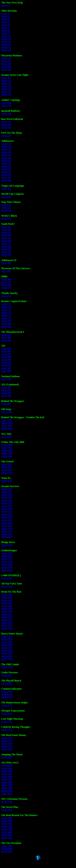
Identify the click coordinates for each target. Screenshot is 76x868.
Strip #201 (7, 835)
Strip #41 (6, 161)
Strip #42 (6, 163)
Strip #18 (6, 64)
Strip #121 (7, 503)
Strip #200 (7, 832)
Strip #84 (6, 340)
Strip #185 (7, 774)
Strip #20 (6, 70)
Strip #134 (7, 545)
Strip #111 (7, 464)
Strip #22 (6, 81)
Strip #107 (7, 448)
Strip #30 (6, 114)
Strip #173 (7, 713)
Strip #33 (6, 127)
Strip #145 (7, 597)
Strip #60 (6, 241)
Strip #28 (6, 103)
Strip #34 (6, 136)
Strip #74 (6, 307)
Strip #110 (7, 456)
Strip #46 (6, 175)
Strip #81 (6, 327)
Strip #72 (6, 296)
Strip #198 (7, 826)
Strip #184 (7, 771)
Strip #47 (6, 178)
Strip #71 (6, 288)
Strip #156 (7, 628)
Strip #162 (7, 651)
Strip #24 (6, 86)
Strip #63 (6, 249)
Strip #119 (7, 497)
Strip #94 (6, 379)
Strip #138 (7, 562)
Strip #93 (6, 371)
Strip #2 (6, 14)
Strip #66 (6, 263)
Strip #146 (7, 600)
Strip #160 (7, 645)
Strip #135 (7, 553)
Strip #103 (7, 426)
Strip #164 (7, 656)
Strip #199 (7, 829)
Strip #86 (6, 351)
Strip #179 (7, 746)
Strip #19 (6, 67)
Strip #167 (7, 675)
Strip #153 (7, 620)
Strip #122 (7, 506)
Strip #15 (6, 50)
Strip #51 (6, 205)
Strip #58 (6, 235)
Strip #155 (7, 625)
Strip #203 (7, 846)
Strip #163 (7, 653)
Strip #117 (7, 492)
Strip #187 (7, 779)
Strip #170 (7, 694)
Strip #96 (6, 390)
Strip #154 (7, 623)
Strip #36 (6, 147)
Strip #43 (6, 166)
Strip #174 (7, 722)
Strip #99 (6, 404)
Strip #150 (7, 611)
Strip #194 (7, 810)
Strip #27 (6, 95)
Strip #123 (7, 509)
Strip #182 (7, 765)
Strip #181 (7, 757)
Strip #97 (6, 393)
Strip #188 (7, 782)
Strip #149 (7, 609)
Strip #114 (7, 473)
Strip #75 (6, 310)
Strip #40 (6, 158)
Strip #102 (7, 423)
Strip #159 (7, 642)
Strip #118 (7, 495)
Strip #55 (6, 227)
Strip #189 (7, 785)
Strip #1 (6, 5)
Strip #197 (7, 824)
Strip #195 (7, 818)
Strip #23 (6, 83)
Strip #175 (7, 730)
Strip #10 (6, 36)
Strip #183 (7, 768)
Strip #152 (7, 617)
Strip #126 (7, 517)
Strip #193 (7, 802)
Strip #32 (6, 125)
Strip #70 (6, 285)
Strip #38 (6, 152)
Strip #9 (6, 33)
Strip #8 (6, 30)
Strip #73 (6, 304)
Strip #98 (6, 396)
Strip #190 (7, 788)
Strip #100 (7, 412)
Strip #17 (6, 61)
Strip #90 (6, 363)
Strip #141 (7, 570)
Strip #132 (7, 534)
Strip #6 (6, 25)
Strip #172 (7, 705)
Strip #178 (7, 743)
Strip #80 (6, 324)
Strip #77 (6, 315)
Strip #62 (6, 246)
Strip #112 (7, 467)
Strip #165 (7, 659)
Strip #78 (6, 318)
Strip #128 (7, 523)
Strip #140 (7, 567)
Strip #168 (7, 683)
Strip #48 (6, 180)
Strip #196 (7, 821)
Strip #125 (7, 514)
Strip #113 (7, 470)
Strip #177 (7, 741)
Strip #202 (7, 838)
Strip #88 (6, 357)
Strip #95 (6, 387)
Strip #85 (6, 348)
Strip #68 (6, 279)
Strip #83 (6, 338)
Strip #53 (6, 210)
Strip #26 (6, 92)
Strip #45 (6, 172)
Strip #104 (7, 429)
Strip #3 (6, 16)
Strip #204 (7, 849)
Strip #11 (6, 39)
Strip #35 (6, 144)
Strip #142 (7, 578)
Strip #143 (7, 586)
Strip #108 (7, 451)
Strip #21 (6, 78)
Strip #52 (6, 208)
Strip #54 (6, 219)
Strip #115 (7, 481)
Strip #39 (6, 155)
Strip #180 (7, 749)
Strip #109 (7, 453)
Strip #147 (7, 603)
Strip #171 (7, 697)
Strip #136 (7, 556)
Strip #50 (6, 197)
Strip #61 (6, 244)
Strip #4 (6, 19)
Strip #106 (7, 445)
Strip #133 (7, 537)
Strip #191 (7, 791)
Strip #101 (7, 420)
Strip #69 (6, 282)
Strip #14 (6, 47)
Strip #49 (6, 189)
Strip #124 (7, 512)
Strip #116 (7, 489)
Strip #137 (7, 559)
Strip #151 (7, 614)
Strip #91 (6, 365)
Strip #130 (7, 528)
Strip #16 (6, 58)
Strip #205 (7, 851)
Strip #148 (7, 606)
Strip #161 (7, 648)
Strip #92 (6, 368)
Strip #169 (7, 692)
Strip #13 (6, 45)
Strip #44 (6, 169)
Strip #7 (6, 28)
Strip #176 (7, 738)
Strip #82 (6, 335)
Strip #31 (6, 122)
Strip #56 (6, 230)
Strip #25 (6, 89)
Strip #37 (6, 149)
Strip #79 (6, 321)
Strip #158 (7, 639)
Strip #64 (6, 252)
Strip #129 (7, 526)
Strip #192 (7, 794)
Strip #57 (6, 232)
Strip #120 (7, 500)
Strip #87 (6, 354)
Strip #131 (7, 531)
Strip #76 (6, 312)
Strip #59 (6, 238)
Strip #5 (6, 22)
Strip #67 (6, 271)
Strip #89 (6, 360)
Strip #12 (6, 42)
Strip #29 (6, 106)
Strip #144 (7, 595)
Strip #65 (6, 255)
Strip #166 (7, 667)
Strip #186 (7, 777)
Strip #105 (7, 437)
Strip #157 (7, 636)
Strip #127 (7, 520)
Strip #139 (7, 564)
